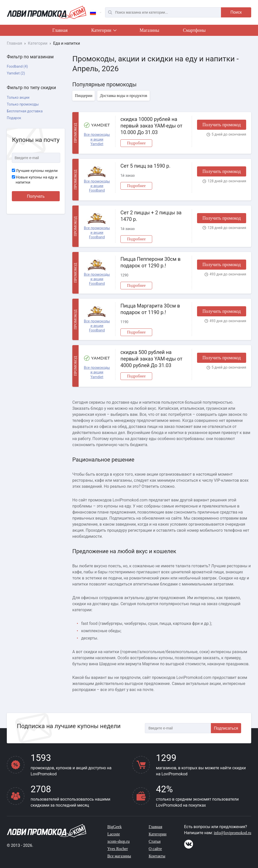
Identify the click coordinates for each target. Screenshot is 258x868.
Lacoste (114, 834)
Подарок (14, 118)
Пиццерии (84, 96)
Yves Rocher (118, 849)
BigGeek (115, 827)
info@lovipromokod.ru (233, 833)
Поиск (236, 12)
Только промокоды (23, 104)
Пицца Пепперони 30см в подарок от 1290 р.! (151, 262)
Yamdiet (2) (16, 73)
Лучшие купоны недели (35, 171)
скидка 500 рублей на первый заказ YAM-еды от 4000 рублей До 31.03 (151, 359)
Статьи (155, 841)
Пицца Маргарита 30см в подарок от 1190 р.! (150, 309)
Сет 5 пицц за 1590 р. (145, 166)
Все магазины (119, 856)
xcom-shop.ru (118, 841)
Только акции (18, 97)
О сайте (155, 849)
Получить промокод (221, 125)
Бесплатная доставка (25, 111)
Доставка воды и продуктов (123, 96)
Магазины (149, 30)
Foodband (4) (17, 66)
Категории (104, 31)
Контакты (157, 856)
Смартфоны (194, 30)
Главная (60, 30)
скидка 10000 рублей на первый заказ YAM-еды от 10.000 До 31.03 (151, 126)
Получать (36, 196)
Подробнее (136, 143)
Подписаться (226, 728)
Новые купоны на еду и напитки (35, 180)
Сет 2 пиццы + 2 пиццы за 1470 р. (151, 216)
